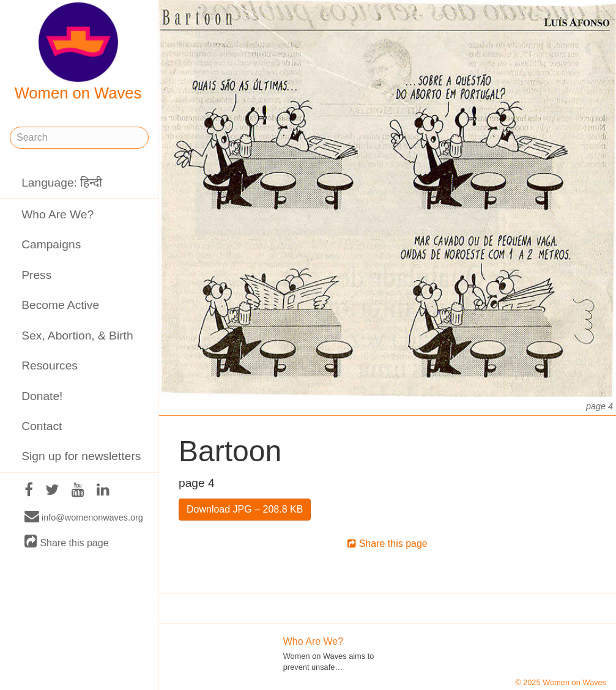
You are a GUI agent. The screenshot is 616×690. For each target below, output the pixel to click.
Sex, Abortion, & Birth (77, 336)
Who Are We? (58, 214)
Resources (50, 365)
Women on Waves (78, 52)
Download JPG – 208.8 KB (245, 509)
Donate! (42, 396)
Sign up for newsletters (81, 456)
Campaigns (51, 244)
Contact (42, 426)
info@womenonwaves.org (84, 517)
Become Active (60, 305)
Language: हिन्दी (62, 183)
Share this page (67, 542)
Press (36, 275)
